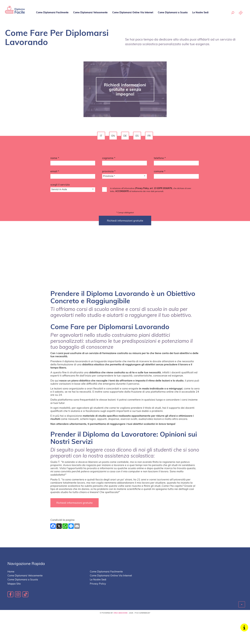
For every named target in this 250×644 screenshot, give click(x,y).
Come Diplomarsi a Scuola (172, 12)
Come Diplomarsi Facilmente (52, 12)
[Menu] (241, 13)
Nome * (55, 158)
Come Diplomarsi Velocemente (90, 12)
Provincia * (109, 171)
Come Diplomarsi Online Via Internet (133, 12)
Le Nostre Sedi (200, 12)
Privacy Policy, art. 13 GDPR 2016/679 (154, 188)
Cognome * (109, 158)
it (101, 136)
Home (11, 584)
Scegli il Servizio (60, 184)
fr (149, 136)
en (113, 136)
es (137, 136)
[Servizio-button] (73, 190)
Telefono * (160, 158)
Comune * (160, 171)
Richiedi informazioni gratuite (75, 515)
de (125, 136)
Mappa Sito (14, 596)
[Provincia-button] (125, 176)
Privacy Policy (98, 596)
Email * (55, 171)
